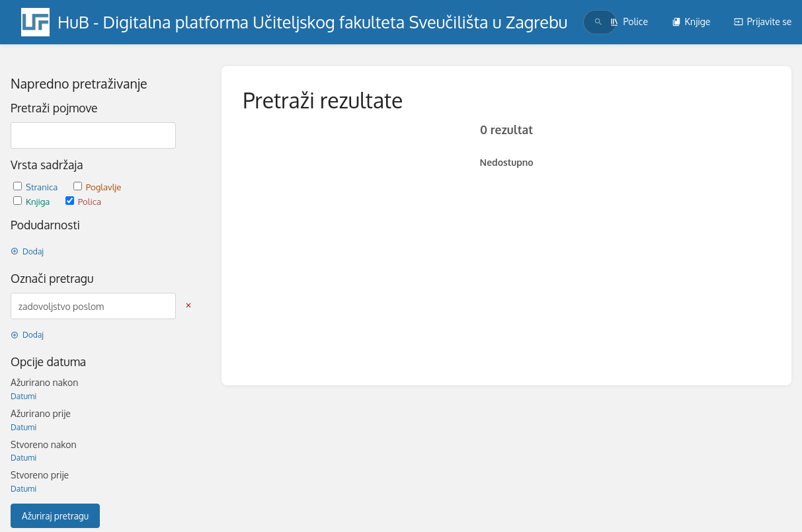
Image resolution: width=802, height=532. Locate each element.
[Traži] (598, 22)
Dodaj (27, 251)
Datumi (23, 396)
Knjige (691, 21)
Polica (83, 201)
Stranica (37, 187)
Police (629, 21)
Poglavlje (98, 187)
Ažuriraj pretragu (55, 516)
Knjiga (33, 201)
